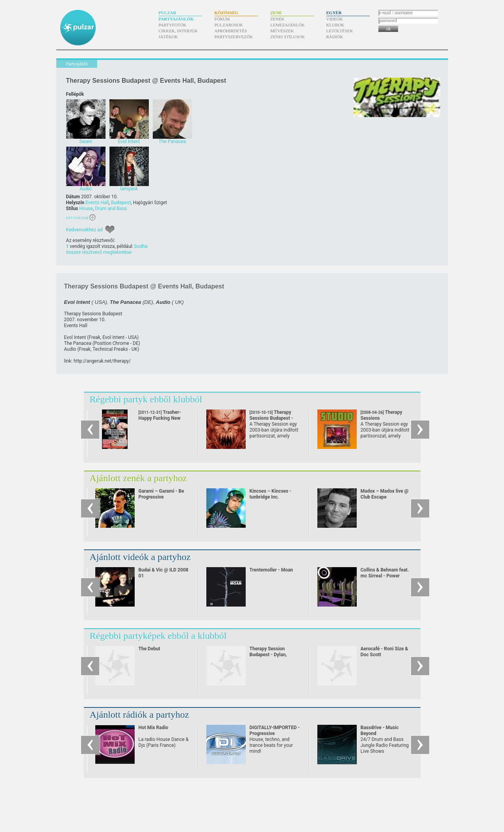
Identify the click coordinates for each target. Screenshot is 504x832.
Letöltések (340, 31)
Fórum (222, 19)
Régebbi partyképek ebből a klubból (158, 636)
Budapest (121, 203)
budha (141, 246)
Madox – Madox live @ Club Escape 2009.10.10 (385, 497)
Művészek (282, 31)
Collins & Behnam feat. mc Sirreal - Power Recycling (385, 576)
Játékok (169, 37)
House (86, 208)
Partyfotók (173, 25)
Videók (335, 19)
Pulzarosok (229, 25)
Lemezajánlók (288, 25)
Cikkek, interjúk (178, 31)
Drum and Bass (111, 208)
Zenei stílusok (288, 37)
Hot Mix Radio (154, 728)
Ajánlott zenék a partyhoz (138, 478)
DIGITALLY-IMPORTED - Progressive (275, 731)
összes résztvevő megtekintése (99, 252)
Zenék (278, 19)
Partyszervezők (234, 37)
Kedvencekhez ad (84, 230)
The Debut (149, 649)
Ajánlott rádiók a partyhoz (140, 715)
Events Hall (97, 203)
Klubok (335, 25)
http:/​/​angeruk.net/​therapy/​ (102, 361)
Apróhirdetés (231, 31)
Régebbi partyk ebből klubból (146, 399)
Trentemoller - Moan (271, 570)
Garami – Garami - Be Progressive (161, 494)
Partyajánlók (176, 19)
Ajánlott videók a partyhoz (140, 557)
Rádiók (335, 37)
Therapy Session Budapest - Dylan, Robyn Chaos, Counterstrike (268, 658)
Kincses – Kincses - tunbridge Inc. (271, 494)
